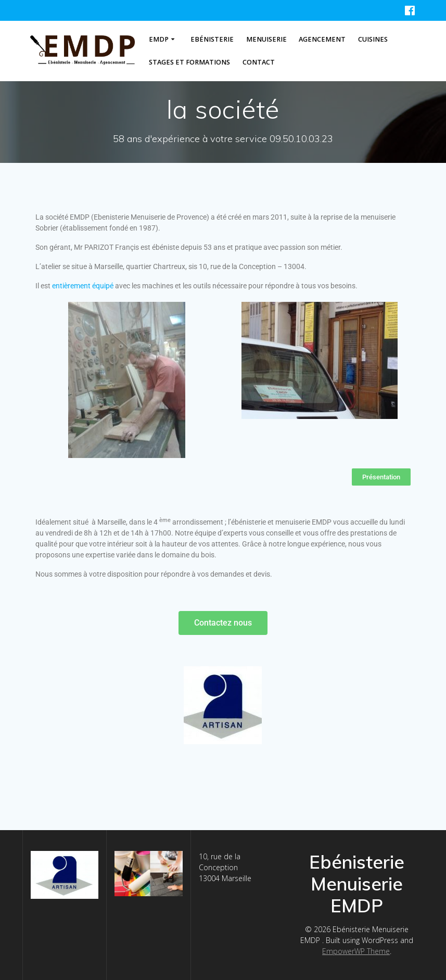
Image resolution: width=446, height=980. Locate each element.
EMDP (159, 39)
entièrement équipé (83, 286)
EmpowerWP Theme (356, 951)
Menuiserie (266, 39)
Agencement (322, 39)
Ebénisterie (212, 39)
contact (259, 62)
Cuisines (373, 39)
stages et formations (189, 62)
